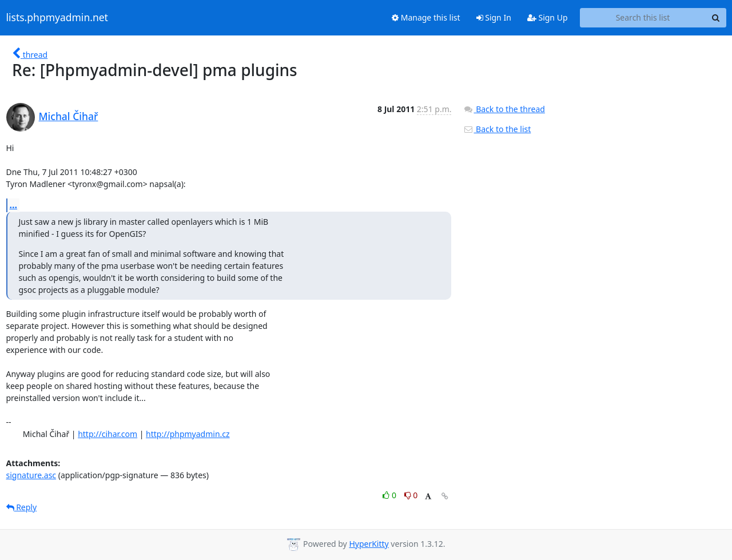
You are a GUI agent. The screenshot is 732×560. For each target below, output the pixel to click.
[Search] (716, 18)
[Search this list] (643, 18)
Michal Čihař (69, 116)
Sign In (494, 17)
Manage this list (426, 17)
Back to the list (497, 129)
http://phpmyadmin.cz (188, 434)
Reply (22, 507)
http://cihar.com (108, 434)
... (14, 205)
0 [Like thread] (390, 495)
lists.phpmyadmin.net (57, 18)
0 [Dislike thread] (411, 495)
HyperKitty (369, 544)
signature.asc (31, 475)
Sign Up (548, 17)
